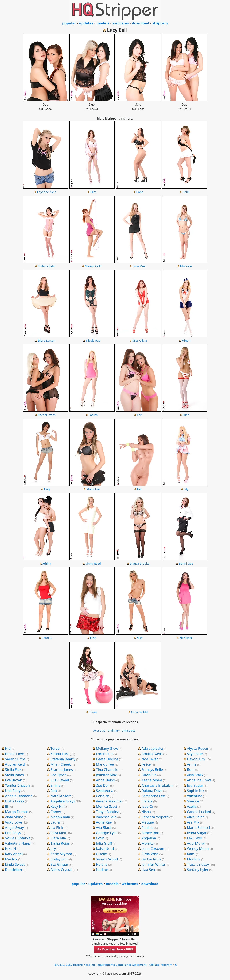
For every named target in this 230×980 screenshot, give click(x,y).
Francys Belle (152, 769)
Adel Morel (196, 843)
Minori (186, 341)
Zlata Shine (14, 817)
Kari (140, 415)
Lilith (93, 192)
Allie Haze (186, 638)
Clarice (147, 801)
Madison (186, 266)
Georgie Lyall (107, 833)
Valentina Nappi (18, 843)
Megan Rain (60, 817)
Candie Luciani (199, 812)
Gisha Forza (15, 801)
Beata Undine (107, 759)
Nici (140, 489)
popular (69, 23)
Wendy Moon (198, 848)
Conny (56, 812)
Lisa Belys (13, 833)
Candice (103, 796)
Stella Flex (13, 769)
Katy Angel (14, 854)
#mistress (129, 730)
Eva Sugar (195, 785)
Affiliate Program (161, 965)
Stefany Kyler (47, 266)
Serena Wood (107, 859)
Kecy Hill (57, 806)
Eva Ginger (59, 864)
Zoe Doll (103, 785)
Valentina (195, 796)
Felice (146, 764)
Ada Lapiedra (152, 748)
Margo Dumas (17, 812)
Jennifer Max (106, 775)
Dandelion (13, 870)
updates (86, 23)
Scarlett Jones (62, 769)
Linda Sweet (15, 864)
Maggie (148, 822)
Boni (191, 769)
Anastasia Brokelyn (157, 785)
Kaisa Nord (105, 848)
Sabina (93, 415)
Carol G (47, 638)
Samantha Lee (153, 796)
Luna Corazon (153, 848)
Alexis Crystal (61, 870)
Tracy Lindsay (198, 864)
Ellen (186, 415)
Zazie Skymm (61, 854)
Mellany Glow (107, 748)
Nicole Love (14, 754)
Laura (55, 822)
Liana (140, 192)
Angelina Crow (199, 780)
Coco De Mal (140, 712)
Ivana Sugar (197, 833)
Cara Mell (58, 833)
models (103, 23)
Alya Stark (195, 775)
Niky (140, 638)
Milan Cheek (61, 764)
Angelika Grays (63, 801)
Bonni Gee (186, 564)
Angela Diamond (19, 796)
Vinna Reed (93, 564)
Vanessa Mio (106, 817)
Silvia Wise (150, 854)
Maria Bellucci (198, 827)
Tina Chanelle (107, 769)
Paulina (148, 827)
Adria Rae (104, 822)
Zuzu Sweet (60, 780)
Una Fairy (13, 791)
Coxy (100, 838)
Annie (192, 764)
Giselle (101, 854)
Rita (54, 791)
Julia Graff (104, 843)
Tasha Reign (60, 843)
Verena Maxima (109, 801)
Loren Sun (104, 754)
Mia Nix (11, 859)
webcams (121, 23)
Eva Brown (14, 780)
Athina (47, 564)
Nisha (146, 812)
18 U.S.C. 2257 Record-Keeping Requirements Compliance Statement (100, 965)
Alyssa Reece (197, 748)
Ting (47, 489)
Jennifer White (153, 864)
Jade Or (147, 806)
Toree (55, 748)
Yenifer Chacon (17, 785)
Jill (7, 806)
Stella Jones (14, 775)
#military (114, 730)
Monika (148, 843)
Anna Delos (105, 780)
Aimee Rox (150, 833)
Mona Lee (93, 489)
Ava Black (104, 827)
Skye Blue (195, 754)
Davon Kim (196, 759)
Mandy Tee (105, 764)
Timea (93, 712)
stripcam (160, 23)
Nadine (102, 870)
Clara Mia (58, 838)
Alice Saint (195, 817)
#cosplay (99, 730)
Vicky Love (13, 822)
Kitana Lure (60, 754)
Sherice (193, 801)
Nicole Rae (93, 341)
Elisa (93, 638)
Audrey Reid (15, 764)
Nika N (10, 848)
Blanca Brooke (140, 564)
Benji (186, 192)
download (141, 23)
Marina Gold (93, 266)
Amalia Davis (152, 754)
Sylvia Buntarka (18, 838)
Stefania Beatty (63, 759)
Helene (102, 864)
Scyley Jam (59, 859)
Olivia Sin (149, 775)
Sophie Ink (196, 791)
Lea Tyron (59, 775)
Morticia (194, 859)
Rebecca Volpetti (155, 817)
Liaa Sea (148, 870)
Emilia (55, 785)
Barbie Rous (151, 859)
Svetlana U (105, 791)
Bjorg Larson (47, 341)
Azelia (192, 806)
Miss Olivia (140, 341)
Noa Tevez (150, 759)
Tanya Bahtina (108, 812)
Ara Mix (193, 822)
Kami (191, 854)
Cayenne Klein (47, 192)
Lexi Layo (194, 838)
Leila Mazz (140, 266)
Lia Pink (57, 827)
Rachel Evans (47, 415)
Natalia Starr (61, 796)
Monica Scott (107, 806)
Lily (186, 489)
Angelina (149, 838)
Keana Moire (152, 780)
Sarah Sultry (15, 759)
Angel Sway (14, 827)
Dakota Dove (152, 791)
